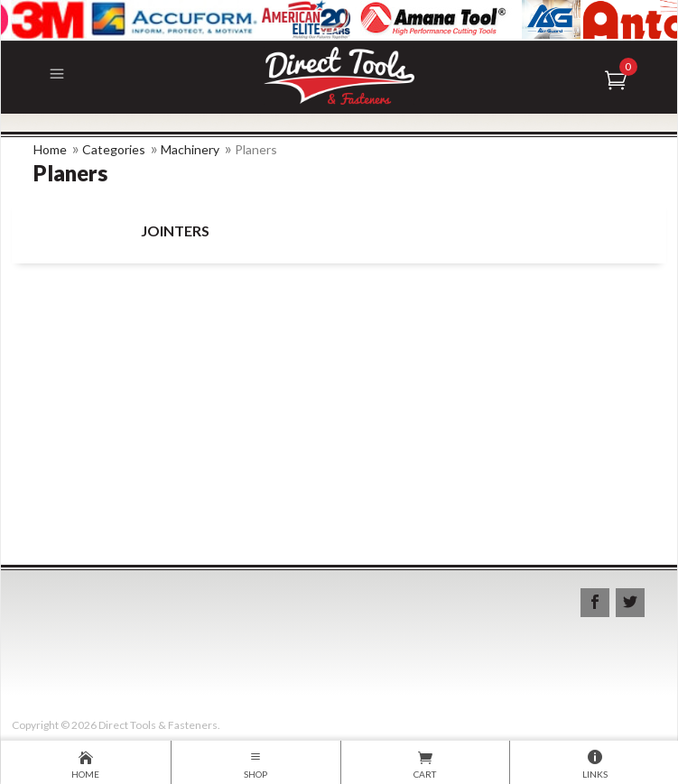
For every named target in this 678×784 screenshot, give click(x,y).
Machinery (190, 149)
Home (50, 149)
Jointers (175, 231)
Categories (114, 149)
